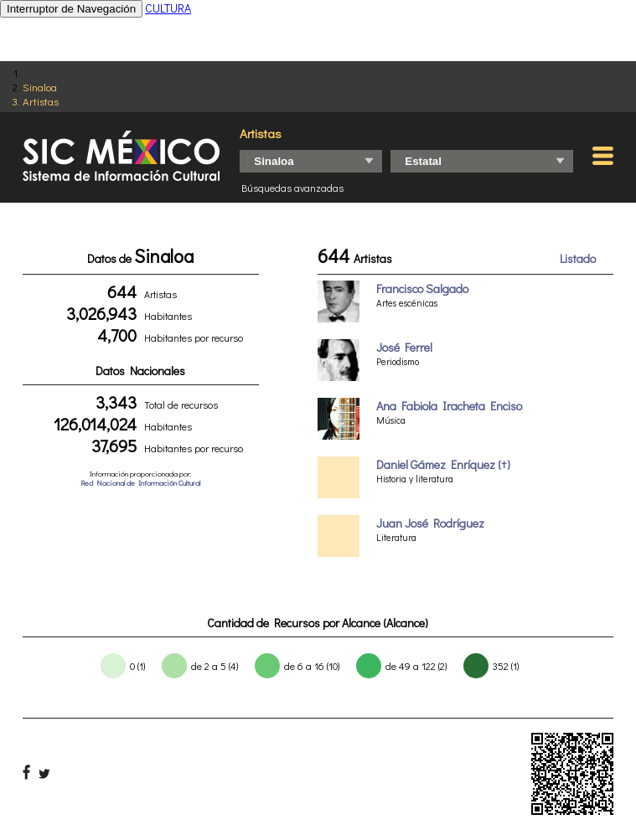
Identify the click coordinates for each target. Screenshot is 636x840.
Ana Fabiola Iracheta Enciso (449, 406)
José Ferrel (404, 347)
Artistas (41, 101)
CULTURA (168, 8)
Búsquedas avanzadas (292, 188)
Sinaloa (40, 87)
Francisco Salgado (422, 289)
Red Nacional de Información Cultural (140, 483)
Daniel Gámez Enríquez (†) (443, 464)
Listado (578, 258)
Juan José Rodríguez (430, 523)
